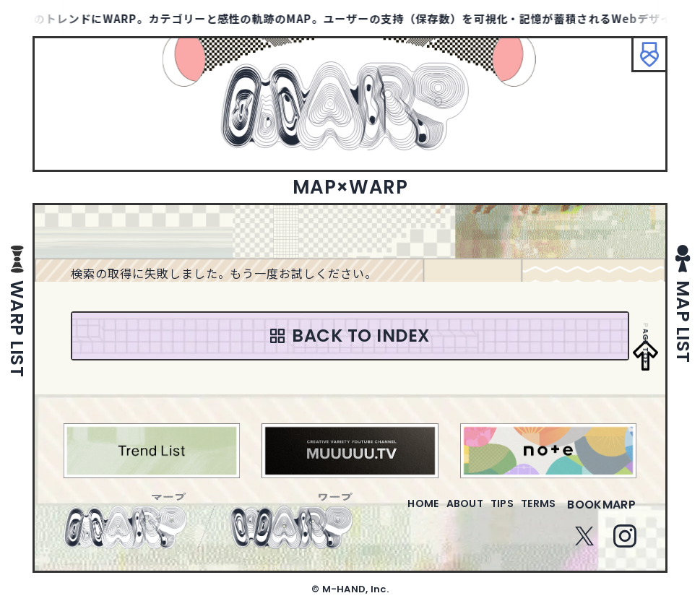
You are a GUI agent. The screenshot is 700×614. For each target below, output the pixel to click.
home (382, 513)
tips (484, 513)
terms (532, 513)
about (435, 513)
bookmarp (601, 513)
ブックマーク (642, 61)
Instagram (625, 545)
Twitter (584, 545)
